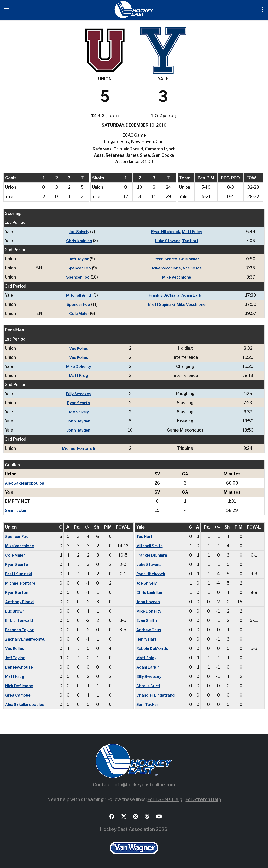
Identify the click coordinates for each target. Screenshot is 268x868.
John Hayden (80, 421)
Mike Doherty (80, 366)
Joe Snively (78, 232)
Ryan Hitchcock (165, 232)
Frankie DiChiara (164, 295)
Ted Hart (191, 241)
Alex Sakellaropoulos (25, 483)
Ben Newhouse (20, 667)
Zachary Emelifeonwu (26, 639)
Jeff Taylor (78, 259)
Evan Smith (147, 620)
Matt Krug (80, 375)
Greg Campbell (20, 695)
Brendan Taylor (20, 630)
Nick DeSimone (20, 686)
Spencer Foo (78, 268)
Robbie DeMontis (154, 648)
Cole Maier (190, 259)
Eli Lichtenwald (20, 620)
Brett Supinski (160, 304)
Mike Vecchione (166, 268)
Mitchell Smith (78, 295)
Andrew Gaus (149, 630)
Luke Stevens (167, 241)
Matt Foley (193, 232)
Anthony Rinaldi (21, 602)
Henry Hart (147, 639)
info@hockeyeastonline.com (144, 785)
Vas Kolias (193, 268)
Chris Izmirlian (78, 241)
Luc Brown (16, 611)
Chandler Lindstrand (156, 695)
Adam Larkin (194, 295)
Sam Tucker (16, 510)
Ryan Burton (17, 592)
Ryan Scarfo (165, 259)
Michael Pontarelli (80, 448)
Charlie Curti (148, 686)
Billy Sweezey (80, 394)
